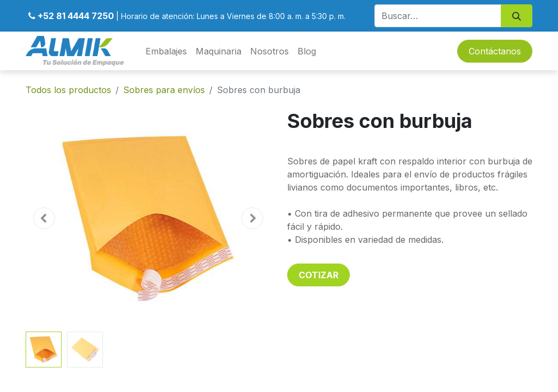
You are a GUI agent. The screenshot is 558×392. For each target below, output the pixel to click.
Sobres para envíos (164, 90)
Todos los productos (68, 90)
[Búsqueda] (517, 16)
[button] (44, 218)
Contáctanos (495, 51)
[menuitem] (166, 51)
